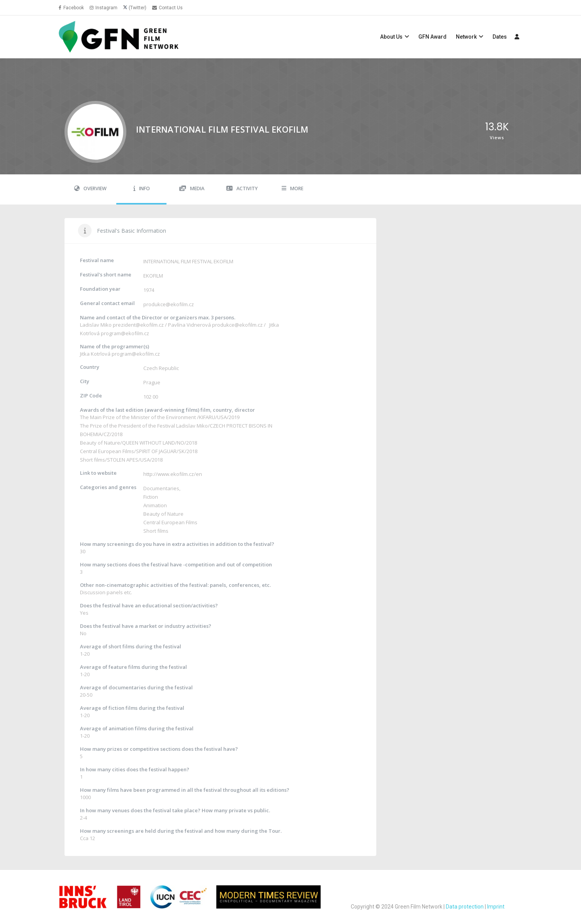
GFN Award (432, 37)
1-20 (85, 654)
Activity (242, 188)
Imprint (496, 907)
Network (466, 37)
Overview (90, 188)
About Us (391, 37)
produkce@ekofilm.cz (169, 304)
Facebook (71, 8)
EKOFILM (153, 276)
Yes (84, 613)
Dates (500, 37)
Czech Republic (161, 368)
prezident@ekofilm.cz (138, 325)
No (83, 633)
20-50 (86, 695)
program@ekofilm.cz (125, 333)
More (292, 188)
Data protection (465, 907)
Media (192, 188)
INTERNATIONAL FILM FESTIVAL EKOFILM (188, 261)
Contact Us (167, 8)
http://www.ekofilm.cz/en (173, 474)
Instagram (104, 8)
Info (142, 188)
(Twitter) (138, 8)
